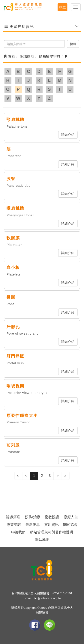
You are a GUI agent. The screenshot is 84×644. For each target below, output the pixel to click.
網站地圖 (42, 540)
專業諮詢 (14, 525)
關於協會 (70, 525)
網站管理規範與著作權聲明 (52, 532)
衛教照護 (52, 517)
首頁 (9, 56)
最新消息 (33, 525)
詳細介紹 (68, 135)
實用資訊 (52, 525)
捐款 (62, 7)
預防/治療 (32, 517)
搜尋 (73, 44)
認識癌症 (13, 517)
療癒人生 (71, 517)
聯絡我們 (18, 532)
